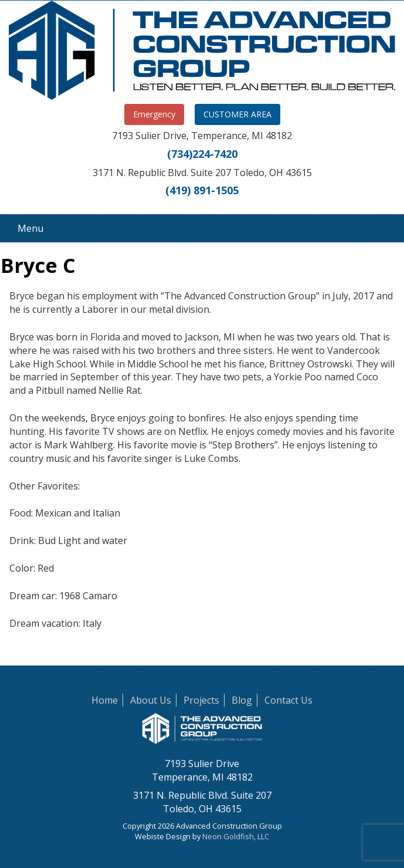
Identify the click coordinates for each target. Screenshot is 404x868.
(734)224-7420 (202, 154)
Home (105, 700)
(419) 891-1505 (202, 190)
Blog (242, 700)
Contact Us (288, 700)
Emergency (154, 114)
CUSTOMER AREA (237, 114)
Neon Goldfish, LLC (236, 836)
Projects (201, 700)
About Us (151, 700)
